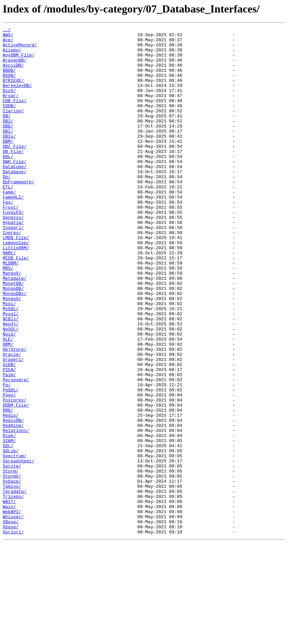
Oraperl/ (13, 426)
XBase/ (11, 621)
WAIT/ (9, 597)
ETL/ (8, 219)
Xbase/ (11, 627)
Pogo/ (9, 469)
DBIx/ (9, 158)
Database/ (15, 201)
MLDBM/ (11, 310)
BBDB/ (9, 79)
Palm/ (9, 444)
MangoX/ (12, 323)
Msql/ (9, 359)
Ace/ (8, 43)
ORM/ (8, 408)
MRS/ (8, 317)
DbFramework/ (19, 213)
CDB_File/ (15, 116)
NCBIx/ (11, 377)
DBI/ (8, 152)
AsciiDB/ (13, 73)
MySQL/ (11, 365)
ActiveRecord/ (20, 49)
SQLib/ (11, 536)
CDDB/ (9, 122)
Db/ (7, 207)
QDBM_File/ (16, 481)
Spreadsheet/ (19, 548)
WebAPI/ (12, 609)
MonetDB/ (13, 335)
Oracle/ (12, 420)
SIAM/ (9, 524)
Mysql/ (11, 371)
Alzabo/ (12, 55)
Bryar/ (11, 110)
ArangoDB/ (15, 67)
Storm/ (11, 560)
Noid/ (9, 396)
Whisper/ (13, 615)
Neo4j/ (11, 384)
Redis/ (11, 493)
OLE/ (8, 402)
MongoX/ (12, 353)
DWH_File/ (15, 189)
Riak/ (9, 517)
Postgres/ (15, 475)
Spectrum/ (15, 542)
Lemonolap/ (16, 286)
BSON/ (9, 85)
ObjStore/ (15, 414)
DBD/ (8, 146)
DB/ (7, 134)
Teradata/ (15, 584)
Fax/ (8, 237)
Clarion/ (13, 128)
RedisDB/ (13, 499)
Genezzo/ (13, 256)
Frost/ (11, 244)
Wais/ (9, 603)
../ (7, 30)
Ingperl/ (13, 268)
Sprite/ (12, 554)
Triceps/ (13, 591)
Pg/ (7, 457)
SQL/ (8, 530)
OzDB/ (9, 432)
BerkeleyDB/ (17, 97)
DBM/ (8, 164)
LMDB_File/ (16, 280)
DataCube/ (15, 195)
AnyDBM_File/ (19, 61)
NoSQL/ (11, 390)
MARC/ (9, 298)
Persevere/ (16, 451)
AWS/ (8, 37)
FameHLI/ (13, 231)
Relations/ (16, 511)
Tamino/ (12, 578)
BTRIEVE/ (13, 91)
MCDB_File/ (16, 304)
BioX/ (9, 103)
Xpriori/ (13, 633)
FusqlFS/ (13, 250)
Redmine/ (13, 505)
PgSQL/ (11, 463)
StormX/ (12, 566)
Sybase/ (12, 572)
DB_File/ (13, 177)
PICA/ (9, 438)
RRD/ (8, 487)
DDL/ (8, 183)
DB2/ (8, 140)
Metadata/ (15, 329)
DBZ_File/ (15, 170)
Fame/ (9, 225)
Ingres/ (12, 274)
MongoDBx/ (15, 347)
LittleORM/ (16, 292)
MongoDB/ (13, 341)
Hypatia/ (13, 262)
